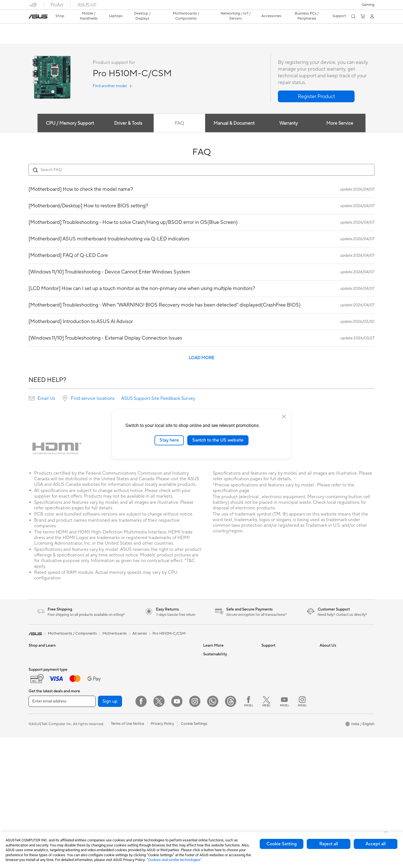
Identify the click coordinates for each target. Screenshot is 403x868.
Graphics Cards (99, 705)
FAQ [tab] (179, 124)
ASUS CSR (329, 721)
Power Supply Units (103, 730)
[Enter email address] (62, 832)
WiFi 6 (149, 671)
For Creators (39, 705)
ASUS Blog (212, 679)
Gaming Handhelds (44, 671)
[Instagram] (195, 832)
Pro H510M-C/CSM (54, 29)
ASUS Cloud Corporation (341, 705)
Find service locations (93, 399)
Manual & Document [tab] (234, 124)
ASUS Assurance (275, 768)
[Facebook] (141, 832)
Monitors (36, 739)
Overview (36, 38)
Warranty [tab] (289, 124)
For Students (39, 714)
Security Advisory (276, 713)
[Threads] (231, 832)
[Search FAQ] (201, 170)
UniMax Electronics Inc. (339, 713)
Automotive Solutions (221, 671)
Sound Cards (97, 739)
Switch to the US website (218, 440)
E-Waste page (331, 679)
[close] (284, 417)
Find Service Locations (280, 663)
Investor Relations (335, 671)
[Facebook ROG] (249, 832)
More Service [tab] (342, 124)
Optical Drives (98, 747)
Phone (34, 663)
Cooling (93, 722)
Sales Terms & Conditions (282, 705)
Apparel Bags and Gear (163, 735)
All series (140, 634)
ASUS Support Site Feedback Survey (158, 399)
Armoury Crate (216, 721)
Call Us (267, 696)
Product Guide (215, 688)
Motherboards (99, 697)
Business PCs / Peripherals (306, 16)
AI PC (208, 705)
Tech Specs (61, 38)
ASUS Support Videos (280, 721)
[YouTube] (177, 832)
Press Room (330, 688)
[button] (368, 5)
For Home (37, 688)
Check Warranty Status (281, 679)
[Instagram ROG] (302, 832)
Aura (207, 730)
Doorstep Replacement (281, 776)
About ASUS (330, 654)
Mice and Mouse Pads (162, 718)
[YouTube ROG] (284, 832)
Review (84, 38)
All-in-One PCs (99, 671)
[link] (38, 17)
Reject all (329, 844)
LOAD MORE (201, 358)
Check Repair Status (278, 654)
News (324, 663)
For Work (36, 697)
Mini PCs (94, 679)
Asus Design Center (219, 654)
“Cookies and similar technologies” (174, 860)
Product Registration (279, 671)
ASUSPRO (212, 663)
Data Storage (155, 654)
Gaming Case (98, 713)
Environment (214, 755)
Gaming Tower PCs (102, 654)
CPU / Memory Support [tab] (67, 124)
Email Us (46, 399)
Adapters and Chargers (164, 743)
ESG (207, 747)
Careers (326, 738)
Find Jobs (328, 730)
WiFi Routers (155, 680)
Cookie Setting (282, 844)
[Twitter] (159, 832)
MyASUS (269, 730)
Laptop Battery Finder (280, 785)
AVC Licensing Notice (221, 696)
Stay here (169, 440)
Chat (266, 747)
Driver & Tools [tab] (126, 124)
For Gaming (38, 722)
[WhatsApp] (213, 832)
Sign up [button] (110, 832)
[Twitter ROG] (266, 832)
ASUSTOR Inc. (332, 696)
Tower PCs (95, 663)
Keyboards (153, 710)
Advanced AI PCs (218, 713)
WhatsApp (270, 738)
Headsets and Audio (161, 727)
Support (104, 38)
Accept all (376, 844)
